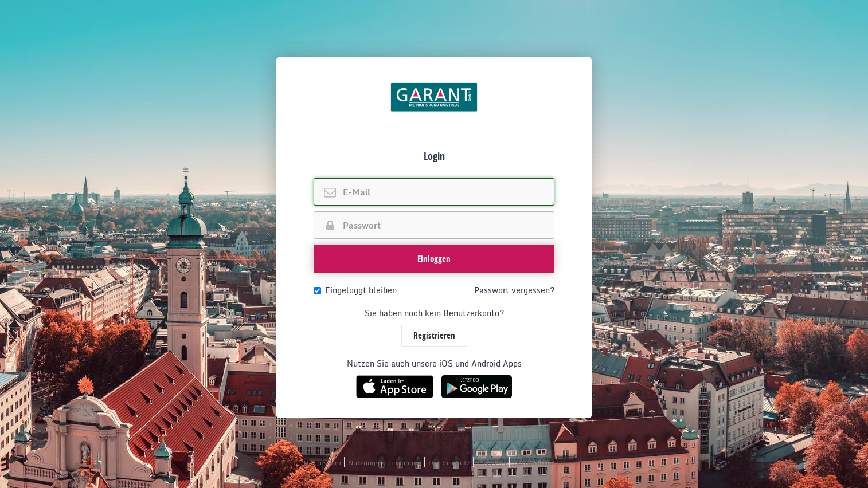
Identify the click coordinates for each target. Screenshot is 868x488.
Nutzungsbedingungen (385, 463)
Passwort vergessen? (514, 290)
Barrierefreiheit (539, 463)
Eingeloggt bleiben (355, 290)
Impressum (322, 463)
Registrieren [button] (434, 335)
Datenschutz (449, 463)
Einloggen (434, 259)
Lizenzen (492, 463)
